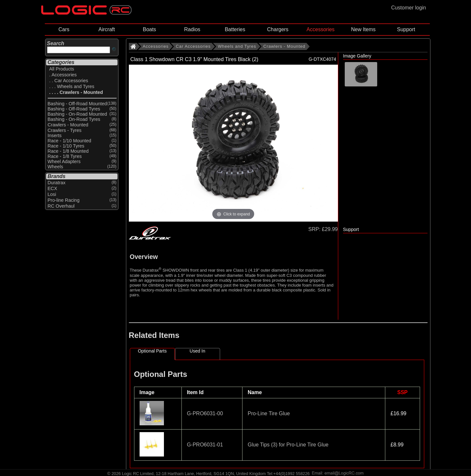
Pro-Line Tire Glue (269, 413)
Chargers (278, 29)
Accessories (320, 29)
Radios (192, 29)
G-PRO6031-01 (205, 445)
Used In (197, 351)
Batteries (235, 29)
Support (406, 29)
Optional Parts (152, 351)
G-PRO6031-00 (205, 413)
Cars (64, 29)
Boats (149, 29)
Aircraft (107, 29)
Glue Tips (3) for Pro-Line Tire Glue (288, 445)
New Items (363, 29)
